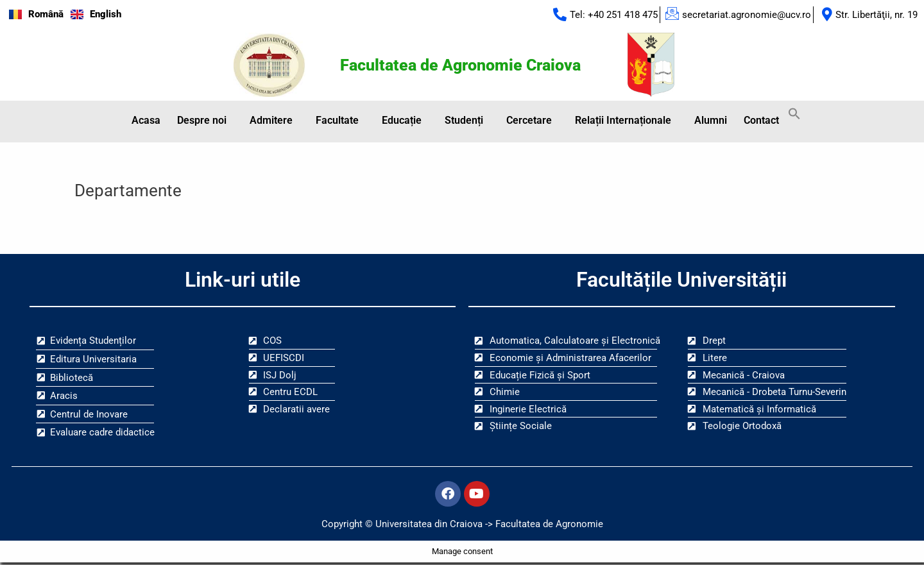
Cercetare (529, 122)
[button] (205, 122)
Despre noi (202, 122)
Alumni (711, 122)
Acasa (146, 122)
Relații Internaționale (623, 122)
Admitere (271, 122)
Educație (402, 122)
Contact (761, 122)
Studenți (464, 122)
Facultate (337, 122)
